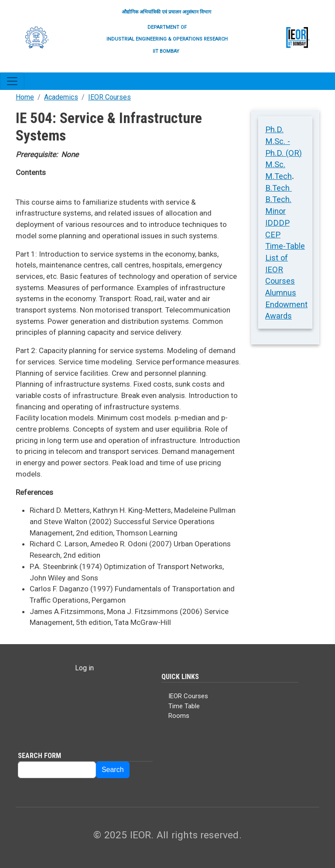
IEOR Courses (109, 97)
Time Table (184, 706)
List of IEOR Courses (280, 269)
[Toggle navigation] (12, 81)
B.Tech (279, 188)
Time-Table (285, 246)
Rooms (179, 716)
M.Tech (279, 176)
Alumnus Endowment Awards (286, 304)
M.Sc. (275, 164)
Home (25, 97)
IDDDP (277, 223)
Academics (61, 97)
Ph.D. (274, 129)
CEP (273, 235)
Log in (84, 668)
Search (113, 770)
